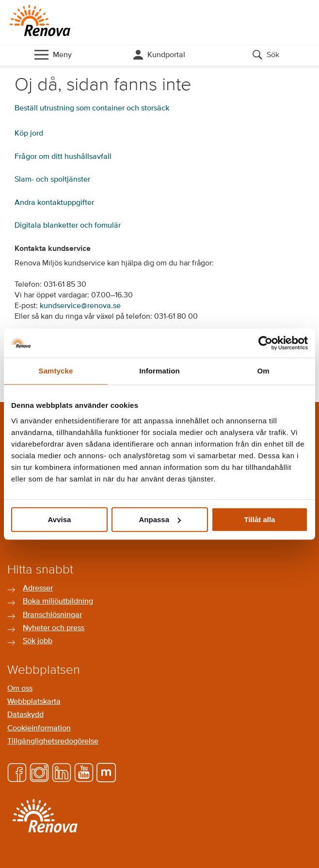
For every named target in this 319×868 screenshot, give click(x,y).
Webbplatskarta (34, 702)
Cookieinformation (39, 728)
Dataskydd (25, 715)
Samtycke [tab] (56, 371)
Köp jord (29, 134)
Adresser (38, 589)
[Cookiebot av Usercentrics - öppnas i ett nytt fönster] (265, 343)
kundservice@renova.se (80, 306)
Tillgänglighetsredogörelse (53, 742)
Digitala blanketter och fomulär (68, 226)
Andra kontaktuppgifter (54, 203)
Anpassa (160, 519)
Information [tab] (159, 371)
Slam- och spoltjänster (52, 180)
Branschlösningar (52, 615)
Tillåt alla (260, 519)
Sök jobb (38, 641)
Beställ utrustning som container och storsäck (92, 108)
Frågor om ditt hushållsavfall (63, 157)
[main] (159, 223)
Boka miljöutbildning (58, 602)
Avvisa (60, 519)
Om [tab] (263, 371)
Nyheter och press (54, 628)
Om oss (20, 689)
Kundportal (166, 55)
